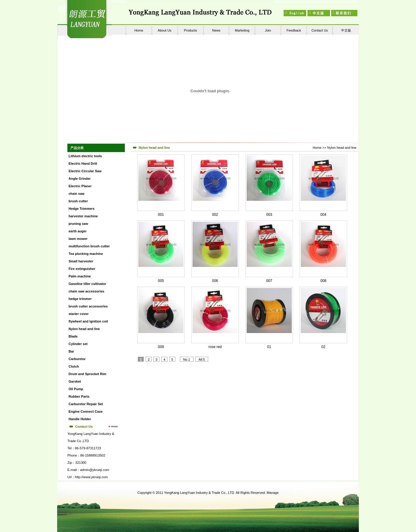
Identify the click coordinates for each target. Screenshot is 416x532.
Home (139, 30)
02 (323, 347)
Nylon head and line (342, 148)
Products (190, 30)
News (216, 30)
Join (268, 30)
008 (323, 281)
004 (323, 215)
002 (215, 215)
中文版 (346, 30)
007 (269, 281)
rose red (215, 347)
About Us (165, 30)
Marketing (242, 30)
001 (161, 215)
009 (161, 347)
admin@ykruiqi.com (95, 470)
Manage (273, 493)
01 (269, 347)
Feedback (294, 30)
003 (269, 215)
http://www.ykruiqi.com (91, 477)
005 (161, 281)
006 (215, 281)
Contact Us (319, 30)
